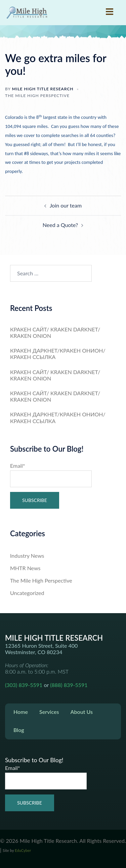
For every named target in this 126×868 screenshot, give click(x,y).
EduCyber (23, 850)
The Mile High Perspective (37, 96)
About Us (82, 712)
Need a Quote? (60, 225)
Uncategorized (27, 593)
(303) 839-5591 (24, 685)
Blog (19, 730)
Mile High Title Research (43, 89)
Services (49, 712)
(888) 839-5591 (69, 685)
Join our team (66, 205)
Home (21, 712)
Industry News (27, 556)
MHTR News (25, 568)
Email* (51, 475)
